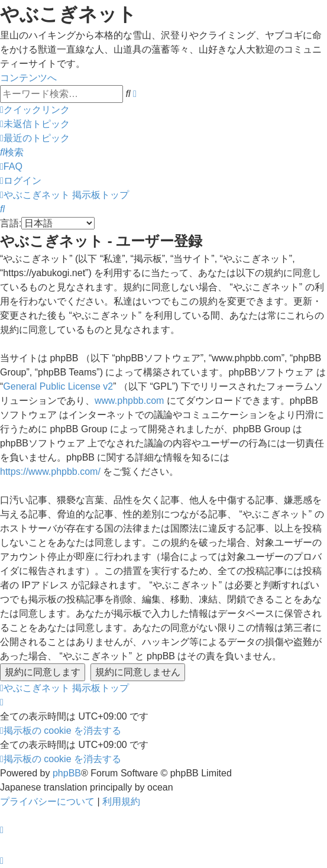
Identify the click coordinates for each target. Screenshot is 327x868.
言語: (11, 223)
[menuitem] (35, 124)
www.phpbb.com (129, 401)
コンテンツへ (28, 78)
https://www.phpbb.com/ (50, 472)
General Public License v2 (58, 386)
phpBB (67, 773)
